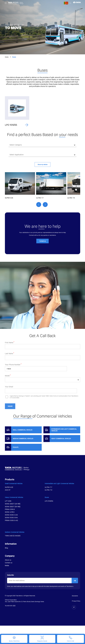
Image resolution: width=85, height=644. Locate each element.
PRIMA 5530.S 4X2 (11, 521)
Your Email (9, 397)
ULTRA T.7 (48, 488)
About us (8, 561)
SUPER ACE (9, 488)
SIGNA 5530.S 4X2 (11, 515)
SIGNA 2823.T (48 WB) (13, 504)
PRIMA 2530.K (10, 510)
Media (7, 566)
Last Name (9, 364)
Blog (6, 548)
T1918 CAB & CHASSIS (13, 536)
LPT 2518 (8, 502)
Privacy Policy (76, 602)
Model (7, 386)
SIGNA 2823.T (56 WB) (13, 507)
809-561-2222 (11, 606)
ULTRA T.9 (48, 491)
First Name (9, 353)
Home (7, 57)
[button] (39, 206)
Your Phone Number (13, 375)
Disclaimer (75, 596)
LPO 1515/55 (49, 502)
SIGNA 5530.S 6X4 (11, 518)
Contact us (43, 242)
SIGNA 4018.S (10, 513)
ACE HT (8, 491)
